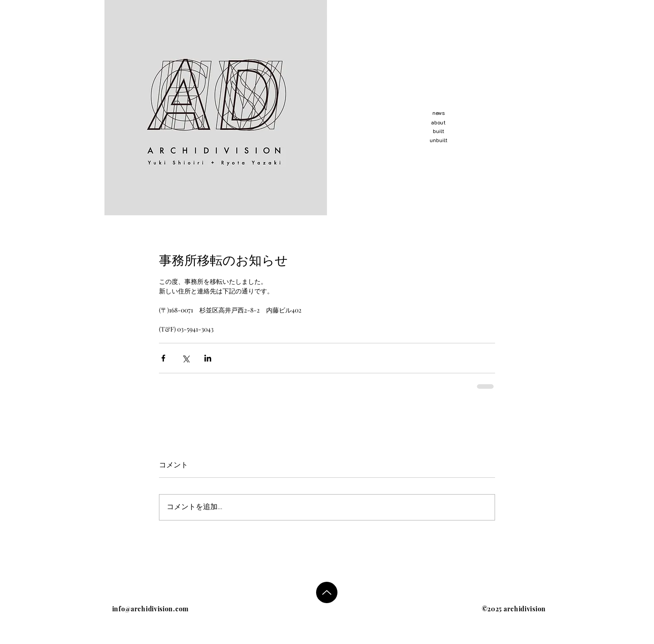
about (438, 122)
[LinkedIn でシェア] (208, 358)
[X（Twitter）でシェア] (186, 358)
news (438, 113)
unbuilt (438, 140)
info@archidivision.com (151, 609)
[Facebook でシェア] (163, 358)
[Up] (327, 592)
